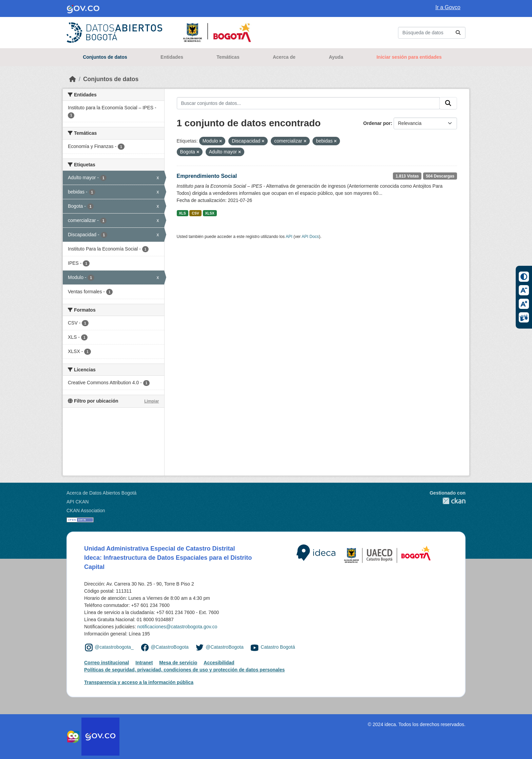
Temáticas (228, 57)
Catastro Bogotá (278, 647)
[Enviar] (458, 33)
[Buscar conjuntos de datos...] (432, 33)
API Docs (310, 237)
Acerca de (284, 57)
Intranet (144, 663)
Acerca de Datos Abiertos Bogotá (101, 493)
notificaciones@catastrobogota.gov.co (177, 627)
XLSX (210, 213)
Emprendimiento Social (207, 176)
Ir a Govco (448, 7)
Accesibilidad (219, 663)
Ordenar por (377, 123)
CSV (195, 213)
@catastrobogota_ (114, 647)
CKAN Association (86, 511)
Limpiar (151, 401)
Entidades (172, 57)
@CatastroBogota (170, 647)
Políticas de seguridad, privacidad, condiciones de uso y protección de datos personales (184, 670)
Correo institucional (107, 663)
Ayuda (336, 57)
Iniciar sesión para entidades (409, 57)
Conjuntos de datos (105, 57)
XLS (182, 213)
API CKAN (78, 502)
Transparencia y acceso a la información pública (139, 682)
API (289, 237)
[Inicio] (73, 79)
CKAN (448, 501)
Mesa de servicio (178, 663)
